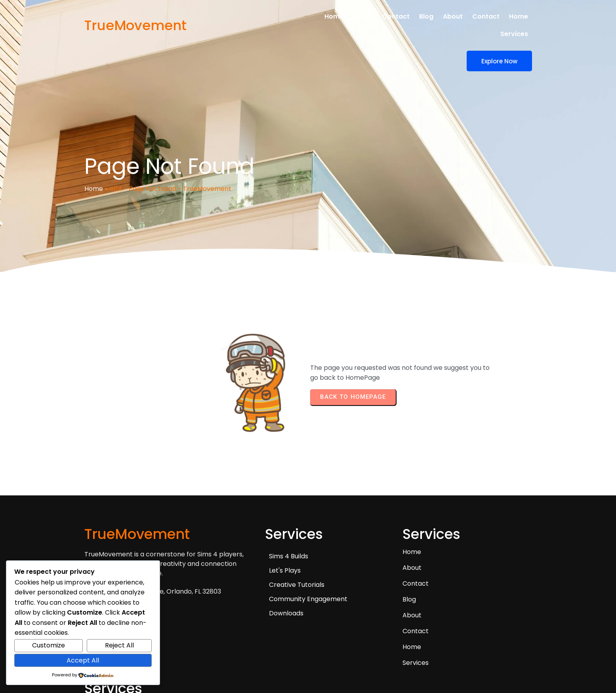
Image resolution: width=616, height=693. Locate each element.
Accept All (83, 660)
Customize (49, 645)
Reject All (119, 645)
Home (94, 162)
